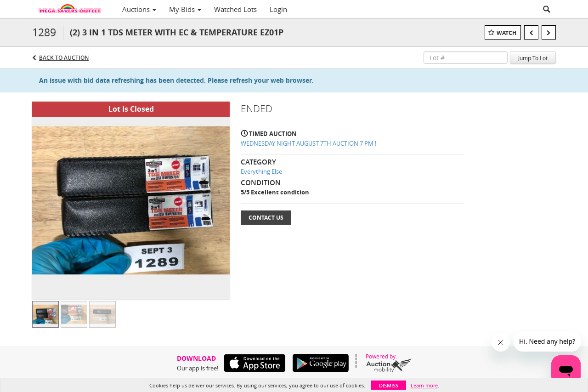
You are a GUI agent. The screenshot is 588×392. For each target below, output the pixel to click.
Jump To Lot (533, 58)
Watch (506, 33)
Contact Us (266, 218)
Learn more (424, 385)
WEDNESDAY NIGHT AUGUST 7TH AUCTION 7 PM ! (308, 143)
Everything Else (261, 171)
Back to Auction (64, 58)
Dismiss (389, 385)
